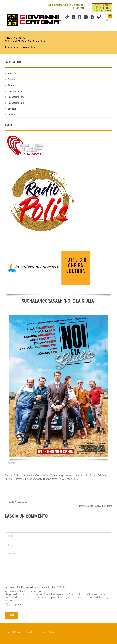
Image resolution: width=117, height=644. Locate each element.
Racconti (12, 73)
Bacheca (12, 109)
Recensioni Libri (16, 103)
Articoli (11, 85)
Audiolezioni (14, 115)
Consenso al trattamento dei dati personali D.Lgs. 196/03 (35, 587)
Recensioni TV (15, 91)
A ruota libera (29, 47)
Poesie (11, 79)
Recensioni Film (16, 97)
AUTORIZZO (13, 605)
